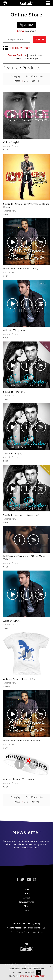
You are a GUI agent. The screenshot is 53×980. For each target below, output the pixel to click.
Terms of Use (19, 923)
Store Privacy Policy (20, 932)
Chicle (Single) (11, 142)
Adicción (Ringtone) (14, 330)
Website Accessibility (16, 928)
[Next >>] (34, 81)
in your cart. (27, 31)
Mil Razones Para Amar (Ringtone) (22, 741)
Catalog (27, 893)
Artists (27, 898)
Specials (18, 59)
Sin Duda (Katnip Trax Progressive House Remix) (26, 205)
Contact (27, 910)
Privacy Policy (34, 923)
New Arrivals (36, 55)
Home (27, 889)
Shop (27, 906)
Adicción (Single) (12, 621)
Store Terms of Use (37, 928)
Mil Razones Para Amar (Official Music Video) (24, 558)
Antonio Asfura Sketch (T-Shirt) (21, 679)
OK (39, 972)
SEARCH (39, 39)
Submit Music (37, 932)
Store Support (32, 59)
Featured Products (17, 55)
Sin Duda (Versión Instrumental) (21, 515)
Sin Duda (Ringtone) (14, 392)
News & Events (27, 902)
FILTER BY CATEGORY (20, 48)
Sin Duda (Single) (13, 453)
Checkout (27, 25)
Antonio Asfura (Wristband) (19, 779)
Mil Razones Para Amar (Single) (21, 269)
